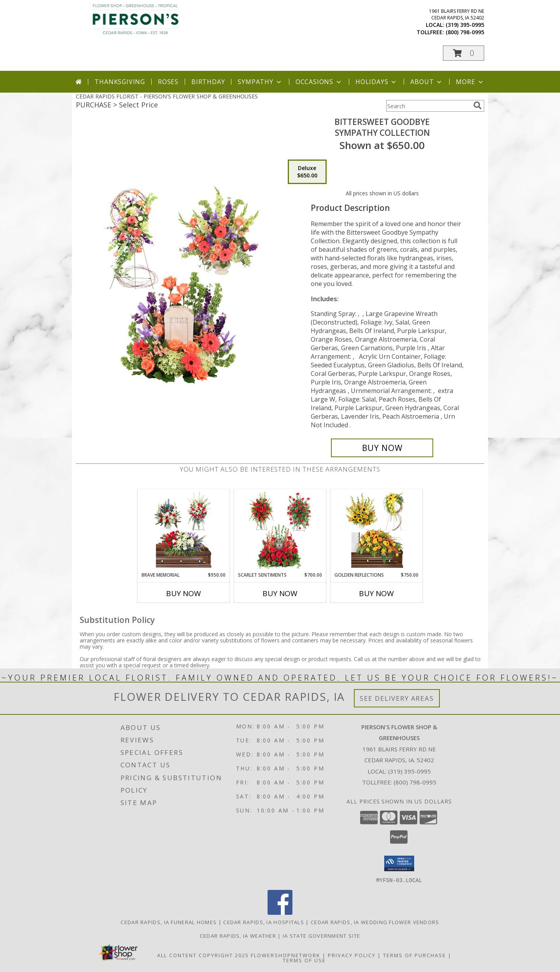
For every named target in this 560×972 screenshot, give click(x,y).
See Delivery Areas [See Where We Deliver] (397, 698)
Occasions (319, 82)
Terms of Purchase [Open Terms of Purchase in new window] (415, 955)
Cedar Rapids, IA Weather (238, 935)
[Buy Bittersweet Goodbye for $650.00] (382, 448)
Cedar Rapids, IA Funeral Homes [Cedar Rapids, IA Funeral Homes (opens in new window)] (169, 922)
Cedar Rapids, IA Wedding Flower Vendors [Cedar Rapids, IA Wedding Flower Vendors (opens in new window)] (375, 922)
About (427, 82)
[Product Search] (428, 106)
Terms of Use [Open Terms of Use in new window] (304, 960)
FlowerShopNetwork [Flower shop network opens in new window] (286, 955)
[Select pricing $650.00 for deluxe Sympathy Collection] (307, 172)
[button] (464, 53)
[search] (478, 105)
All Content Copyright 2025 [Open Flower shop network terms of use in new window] (203, 955)
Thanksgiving (120, 82)
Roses (168, 82)
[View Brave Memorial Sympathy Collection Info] (184, 530)
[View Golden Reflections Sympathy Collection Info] (377, 530)
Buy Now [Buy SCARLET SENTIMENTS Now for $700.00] (280, 593)
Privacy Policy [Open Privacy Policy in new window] (352, 955)
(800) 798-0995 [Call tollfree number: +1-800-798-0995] (465, 32)
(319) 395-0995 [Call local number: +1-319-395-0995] (465, 25)
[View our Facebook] (280, 912)
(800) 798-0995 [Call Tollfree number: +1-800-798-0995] (415, 782)
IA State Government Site (321, 935)
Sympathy (260, 82)
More (470, 82)
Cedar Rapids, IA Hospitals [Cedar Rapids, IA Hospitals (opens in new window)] (264, 922)
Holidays (376, 82)
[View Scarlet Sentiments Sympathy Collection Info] (280, 530)
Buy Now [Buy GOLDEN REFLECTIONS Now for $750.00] (376, 593)
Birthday (208, 82)
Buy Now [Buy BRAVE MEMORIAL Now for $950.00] (184, 593)
